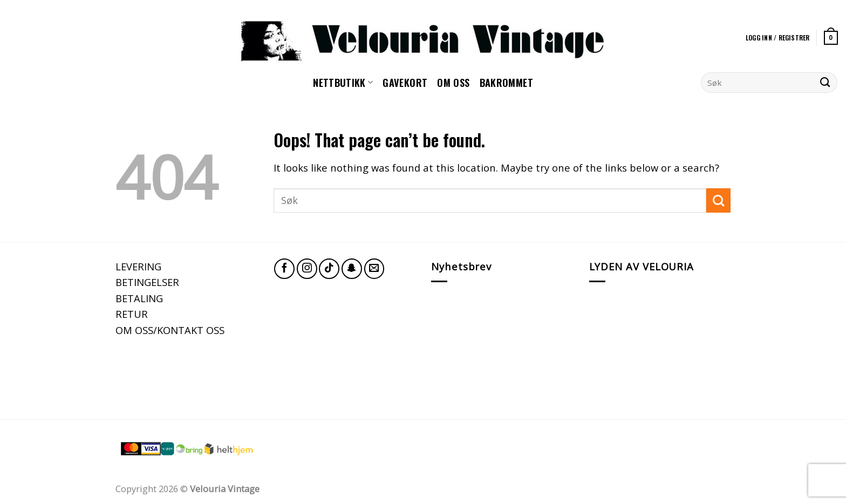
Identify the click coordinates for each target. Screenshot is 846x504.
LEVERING (138, 266)
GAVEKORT (405, 82)
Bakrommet (506, 82)
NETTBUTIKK (343, 82)
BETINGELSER (147, 282)
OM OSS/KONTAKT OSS (170, 330)
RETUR (132, 314)
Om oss (453, 82)
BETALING (139, 298)
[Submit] (825, 83)
